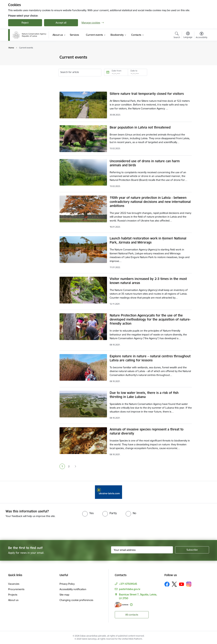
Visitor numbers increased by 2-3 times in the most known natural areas (148, 281)
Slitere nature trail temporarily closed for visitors (147, 94)
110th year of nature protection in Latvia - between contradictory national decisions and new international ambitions (150, 202)
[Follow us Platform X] (174, 584)
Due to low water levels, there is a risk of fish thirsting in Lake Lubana (144, 395)
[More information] (131, 605)
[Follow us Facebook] (167, 584)
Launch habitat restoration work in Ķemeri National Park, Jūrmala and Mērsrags (148, 240)
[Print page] (201, 56)
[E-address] (122, 605)
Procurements (16, 589)
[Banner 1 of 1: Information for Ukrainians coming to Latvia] (108, 492)
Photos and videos (22, 69)
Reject (25, 23)
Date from (117, 71)
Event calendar (20, 63)
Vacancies (14, 584)
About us (13, 600)
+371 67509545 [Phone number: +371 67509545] (128, 584)
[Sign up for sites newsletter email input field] (142, 550)
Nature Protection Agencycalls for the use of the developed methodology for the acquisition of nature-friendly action (150, 319)
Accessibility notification (73, 589)
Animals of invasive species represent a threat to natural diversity (147, 431)
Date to (134, 71)
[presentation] (28, 527)
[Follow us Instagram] (189, 584)
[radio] (88, 513)
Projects (13, 595)
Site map (64, 595)
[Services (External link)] (74, 35)
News (15, 57)
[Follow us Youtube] (182, 584)
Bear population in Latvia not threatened (140, 127)
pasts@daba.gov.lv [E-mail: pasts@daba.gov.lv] (130, 589)
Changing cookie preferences (76, 600)
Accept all (61, 23)
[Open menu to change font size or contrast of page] (202, 36)
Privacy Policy (67, 584)
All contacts (132, 615)
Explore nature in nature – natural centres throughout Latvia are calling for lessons (150, 358)
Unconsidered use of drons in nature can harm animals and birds (145, 163)
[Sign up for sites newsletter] (192, 550)
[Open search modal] (177, 36)
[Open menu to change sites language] (188, 35)
